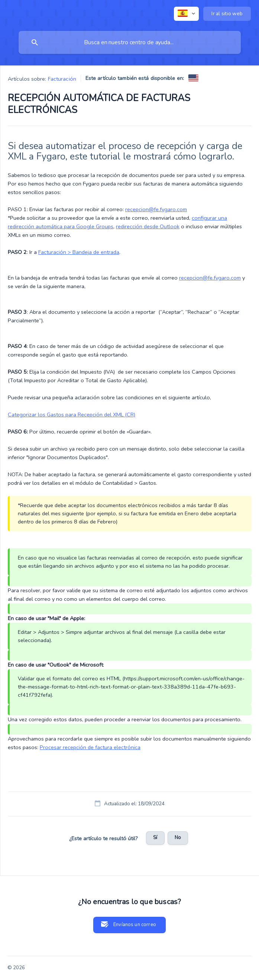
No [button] (178, 838)
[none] (186, 14)
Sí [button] (155, 838)
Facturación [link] (62, 79)
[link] (193, 78)
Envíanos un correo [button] (135, 925)
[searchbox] (130, 42)
